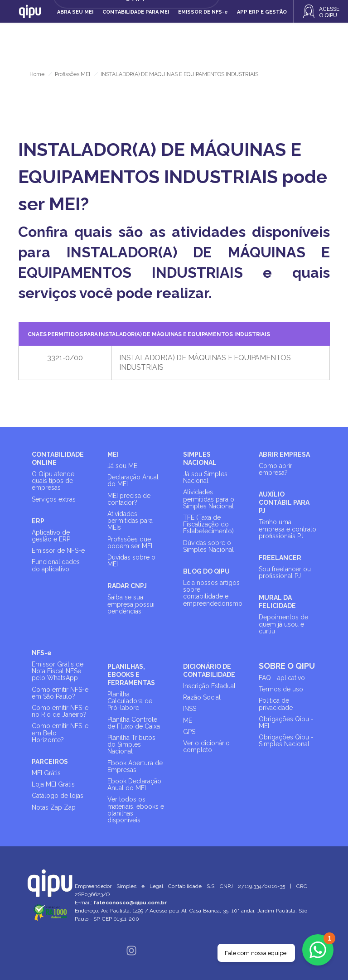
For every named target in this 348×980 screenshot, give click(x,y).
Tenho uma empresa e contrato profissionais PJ (288, 529)
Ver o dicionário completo (206, 746)
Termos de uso (281, 689)
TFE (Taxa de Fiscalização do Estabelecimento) (208, 524)
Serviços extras (54, 499)
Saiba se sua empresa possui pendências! (131, 604)
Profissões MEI (72, 74)
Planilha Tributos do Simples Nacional (131, 744)
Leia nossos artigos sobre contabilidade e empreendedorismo (213, 593)
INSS (190, 709)
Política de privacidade (276, 704)
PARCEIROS (50, 762)
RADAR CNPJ (127, 586)
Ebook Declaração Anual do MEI (134, 784)
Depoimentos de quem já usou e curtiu (283, 624)
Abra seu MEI (75, 12)
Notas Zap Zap (54, 807)
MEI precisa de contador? (129, 499)
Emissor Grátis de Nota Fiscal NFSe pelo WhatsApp (58, 671)
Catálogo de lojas (58, 796)
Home (37, 74)
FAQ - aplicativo (282, 678)
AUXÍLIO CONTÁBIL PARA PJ (284, 502)
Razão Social (202, 697)
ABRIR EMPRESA (284, 454)
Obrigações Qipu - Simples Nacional (286, 741)
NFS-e (42, 653)
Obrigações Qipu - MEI (286, 722)
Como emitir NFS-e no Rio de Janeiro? (60, 711)
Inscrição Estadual (209, 686)
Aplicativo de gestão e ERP (51, 536)
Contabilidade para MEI (136, 12)
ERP (38, 521)
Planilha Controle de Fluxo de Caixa (134, 723)
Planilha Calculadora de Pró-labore (130, 701)
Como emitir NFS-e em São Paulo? (60, 693)
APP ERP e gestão (262, 12)
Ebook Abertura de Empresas (135, 766)
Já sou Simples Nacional (205, 477)
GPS (189, 732)
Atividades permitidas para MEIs (130, 521)
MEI (113, 454)
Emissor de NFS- (203, 12)
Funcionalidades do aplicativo (56, 565)
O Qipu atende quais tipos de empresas (53, 481)
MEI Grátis (46, 773)
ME (188, 720)
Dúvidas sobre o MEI (131, 561)
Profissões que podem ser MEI (130, 543)
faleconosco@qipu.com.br (130, 903)
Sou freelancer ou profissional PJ (285, 572)
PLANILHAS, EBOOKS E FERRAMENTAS (131, 675)
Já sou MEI (123, 466)
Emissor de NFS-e (58, 550)
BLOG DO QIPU (206, 571)
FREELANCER (280, 558)
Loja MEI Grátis (53, 784)
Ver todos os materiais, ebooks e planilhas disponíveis (136, 810)
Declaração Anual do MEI (133, 480)
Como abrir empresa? (275, 469)
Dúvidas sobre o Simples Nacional (208, 546)
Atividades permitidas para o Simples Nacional (209, 499)
